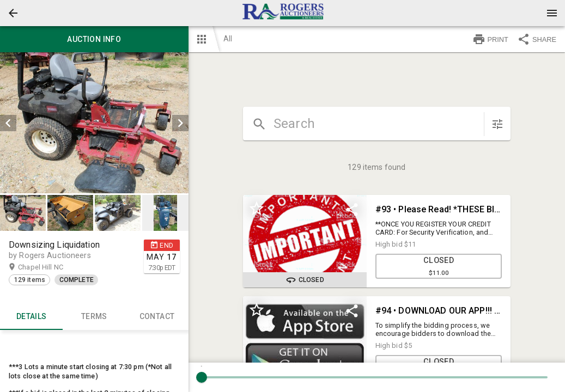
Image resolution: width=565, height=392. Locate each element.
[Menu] (552, 13)
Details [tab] (31, 317)
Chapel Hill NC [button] (51, 267)
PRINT (490, 39)
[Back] (13, 13)
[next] (180, 123)
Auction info (94, 39)
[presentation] (283, 13)
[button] (13, 13)
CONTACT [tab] (157, 317)
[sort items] (497, 124)
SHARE (537, 39)
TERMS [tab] (94, 317)
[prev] (8, 123)
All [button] (228, 39)
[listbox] (94, 123)
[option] (94, 123)
